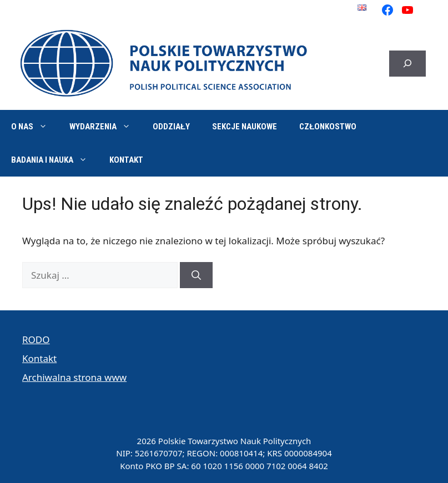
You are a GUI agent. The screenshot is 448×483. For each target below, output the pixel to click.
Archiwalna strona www (74, 377)
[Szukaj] (196, 275)
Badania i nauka (55, 160)
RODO (36, 339)
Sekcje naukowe (245, 127)
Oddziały (171, 127)
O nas (35, 127)
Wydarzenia (105, 127)
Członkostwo (328, 127)
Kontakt (126, 160)
